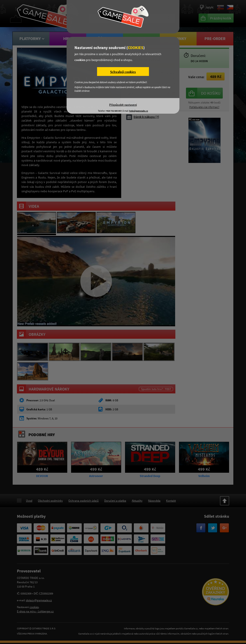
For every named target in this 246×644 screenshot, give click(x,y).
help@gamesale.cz (139, 111)
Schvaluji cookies (123, 72)
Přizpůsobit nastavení (123, 105)
